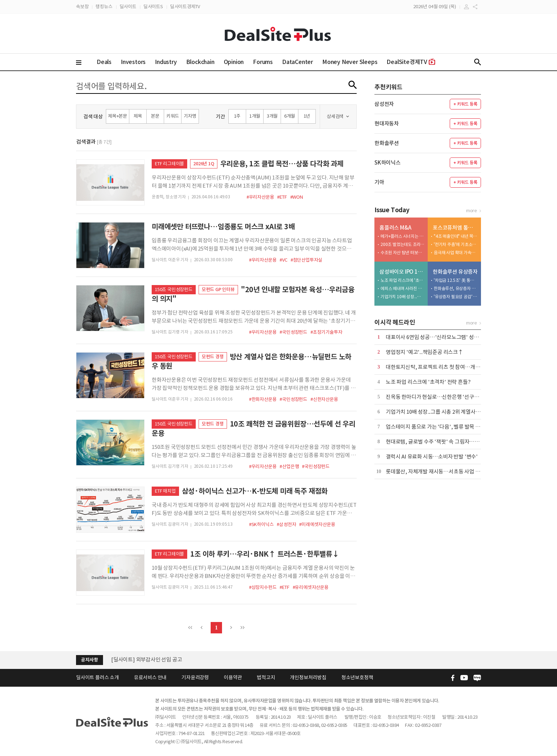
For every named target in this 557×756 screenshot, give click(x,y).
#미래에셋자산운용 (317, 524)
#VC (283, 260)
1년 (307, 116)
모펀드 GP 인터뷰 (218, 289)
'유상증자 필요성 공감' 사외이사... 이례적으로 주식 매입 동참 (456, 297)
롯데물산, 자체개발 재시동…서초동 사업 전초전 (438, 471)
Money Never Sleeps (350, 62)
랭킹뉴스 (104, 7)
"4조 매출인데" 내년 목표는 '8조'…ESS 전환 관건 (456, 236)
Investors (133, 62)
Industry (166, 62)
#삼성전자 (286, 524)
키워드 (172, 116)
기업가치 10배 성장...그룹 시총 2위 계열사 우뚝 (402, 297)
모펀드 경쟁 (213, 357)
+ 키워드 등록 (465, 104)
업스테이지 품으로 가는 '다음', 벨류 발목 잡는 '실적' (443, 427)
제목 (138, 116)
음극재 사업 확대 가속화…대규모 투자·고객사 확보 (456, 253)
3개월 (272, 116)
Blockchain (200, 62)
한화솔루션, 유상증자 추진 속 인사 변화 (456, 288)
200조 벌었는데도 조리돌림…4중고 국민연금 (402, 244)
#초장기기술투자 (326, 332)
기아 (379, 182)
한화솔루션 (387, 143)
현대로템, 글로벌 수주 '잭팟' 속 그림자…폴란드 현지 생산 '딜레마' (458, 442)
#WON (297, 197)
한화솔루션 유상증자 (455, 272)
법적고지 (266, 677)
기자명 (190, 116)
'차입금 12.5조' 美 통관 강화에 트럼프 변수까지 (456, 280)
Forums (263, 62)
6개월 (290, 116)
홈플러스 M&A (395, 228)
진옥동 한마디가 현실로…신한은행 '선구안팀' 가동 (441, 397)
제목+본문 (118, 116)
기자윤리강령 (195, 677)
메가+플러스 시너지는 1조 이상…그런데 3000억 (402, 236)
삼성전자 (384, 104)
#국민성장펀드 (293, 332)
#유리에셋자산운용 (311, 587)
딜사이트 (128, 7)
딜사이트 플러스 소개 (98, 677)
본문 (155, 116)
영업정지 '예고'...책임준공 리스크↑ (424, 352)
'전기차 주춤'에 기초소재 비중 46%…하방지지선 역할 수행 (456, 244)
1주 (237, 116)
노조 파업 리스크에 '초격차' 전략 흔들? (402, 280)
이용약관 (233, 677)
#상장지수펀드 (263, 587)
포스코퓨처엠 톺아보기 (455, 228)
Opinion (234, 62)
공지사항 (89, 660)
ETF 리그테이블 (169, 164)
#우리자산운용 (260, 197)
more (472, 211)
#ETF (282, 197)
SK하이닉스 (388, 163)
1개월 (255, 116)
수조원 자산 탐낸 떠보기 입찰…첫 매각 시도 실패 (402, 253)
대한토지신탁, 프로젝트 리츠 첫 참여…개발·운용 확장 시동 (450, 367)
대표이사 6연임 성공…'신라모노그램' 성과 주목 (438, 337)
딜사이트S (153, 7)
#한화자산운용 (263, 399)
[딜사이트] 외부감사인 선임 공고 (147, 660)
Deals (104, 62)
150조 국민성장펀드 (174, 289)
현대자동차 (387, 124)
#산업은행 (289, 467)
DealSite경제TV (411, 62)
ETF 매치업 (165, 491)
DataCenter (298, 62)
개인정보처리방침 (308, 677)
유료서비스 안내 (150, 677)
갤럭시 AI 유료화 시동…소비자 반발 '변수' (432, 457)
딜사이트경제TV (185, 7)
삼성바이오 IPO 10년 (402, 272)
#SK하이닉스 (261, 524)
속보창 (82, 7)
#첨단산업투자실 (306, 260)
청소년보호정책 (357, 677)
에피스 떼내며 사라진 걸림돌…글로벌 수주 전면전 (402, 288)
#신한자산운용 (324, 399)
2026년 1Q (204, 164)
